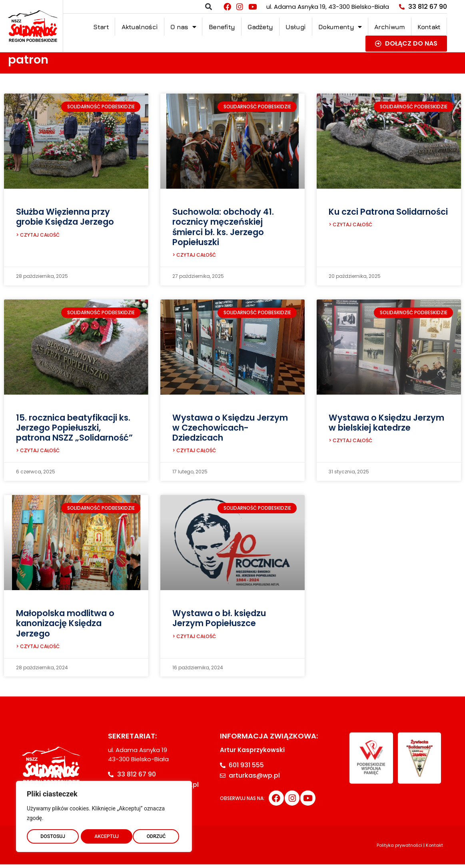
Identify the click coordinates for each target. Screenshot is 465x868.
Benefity (222, 27)
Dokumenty (340, 27)
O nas (183, 27)
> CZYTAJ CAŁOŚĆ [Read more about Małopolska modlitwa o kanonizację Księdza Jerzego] (38, 650)
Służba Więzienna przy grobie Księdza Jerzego (65, 217)
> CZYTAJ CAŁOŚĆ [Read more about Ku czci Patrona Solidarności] (350, 226)
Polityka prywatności (399, 849)
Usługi (295, 27)
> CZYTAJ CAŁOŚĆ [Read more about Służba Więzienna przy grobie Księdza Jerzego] (38, 236)
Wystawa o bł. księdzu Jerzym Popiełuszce (219, 621)
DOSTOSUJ (53, 835)
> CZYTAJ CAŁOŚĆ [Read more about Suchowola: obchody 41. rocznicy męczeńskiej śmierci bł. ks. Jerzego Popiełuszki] (194, 256)
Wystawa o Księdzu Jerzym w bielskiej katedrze (386, 424)
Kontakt (429, 27)
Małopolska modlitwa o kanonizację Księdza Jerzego (65, 626)
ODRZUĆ (104, 835)
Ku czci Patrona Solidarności (388, 212)
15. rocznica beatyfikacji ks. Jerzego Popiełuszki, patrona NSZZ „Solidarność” (74, 429)
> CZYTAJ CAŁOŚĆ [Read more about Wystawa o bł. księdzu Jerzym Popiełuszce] (194, 640)
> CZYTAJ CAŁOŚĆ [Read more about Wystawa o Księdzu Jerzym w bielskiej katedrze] (350, 443)
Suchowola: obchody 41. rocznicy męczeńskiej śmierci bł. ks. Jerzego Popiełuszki (223, 227)
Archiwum (389, 27)
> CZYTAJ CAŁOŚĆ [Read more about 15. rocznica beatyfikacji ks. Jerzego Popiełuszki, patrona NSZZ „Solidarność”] (38, 453)
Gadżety (260, 27)
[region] (104, 815)
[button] (209, 7)
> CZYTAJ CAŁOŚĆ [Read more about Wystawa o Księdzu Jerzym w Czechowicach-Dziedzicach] (194, 453)
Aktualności (140, 27)
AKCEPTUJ (155, 835)
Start (101, 27)
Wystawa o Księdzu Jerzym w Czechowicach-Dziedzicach (230, 429)
